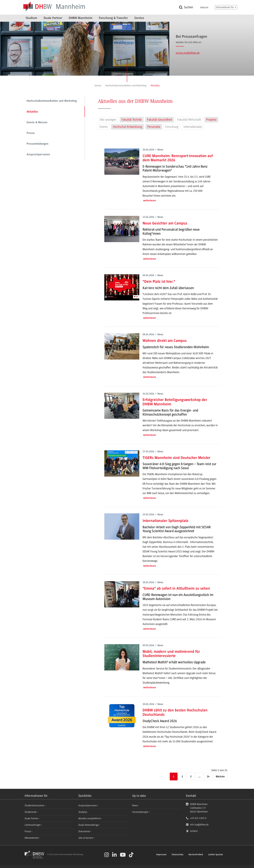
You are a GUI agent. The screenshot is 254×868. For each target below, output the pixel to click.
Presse (31, 133)
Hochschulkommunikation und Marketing (52, 101)
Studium (31, 18)
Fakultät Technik (132, 120)
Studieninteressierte (35, 805)
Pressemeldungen (38, 144)
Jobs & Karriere (86, 838)
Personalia (154, 127)
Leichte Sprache (216, 855)
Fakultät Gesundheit (159, 120)
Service (139, 18)
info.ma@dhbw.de (199, 825)
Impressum (161, 855)
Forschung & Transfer (113, 18)
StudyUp (83, 812)
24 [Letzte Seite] (208, 777)
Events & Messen (37, 123)
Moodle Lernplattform (90, 818)
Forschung (172, 127)
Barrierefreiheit (196, 855)
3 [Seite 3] (191, 777)
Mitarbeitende (32, 838)
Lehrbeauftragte (33, 825)
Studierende (31, 812)
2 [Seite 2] (182, 777)
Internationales (193, 127)
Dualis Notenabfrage (89, 825)
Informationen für (226, 7)
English (204, 8)
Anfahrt (194, 831)
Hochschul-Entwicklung (127, 127)
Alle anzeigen (108, 120)
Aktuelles (32, 112)
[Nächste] (220, 777)
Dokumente (84, 831)
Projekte (211, 120)
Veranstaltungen (140, 812)
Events (104, 127)
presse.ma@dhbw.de (188, 53)
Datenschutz (178, 855)
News (135, 805)
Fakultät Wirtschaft (189, 120)
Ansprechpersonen (38, 155)
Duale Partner (53, 18)
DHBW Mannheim (81, 18)
